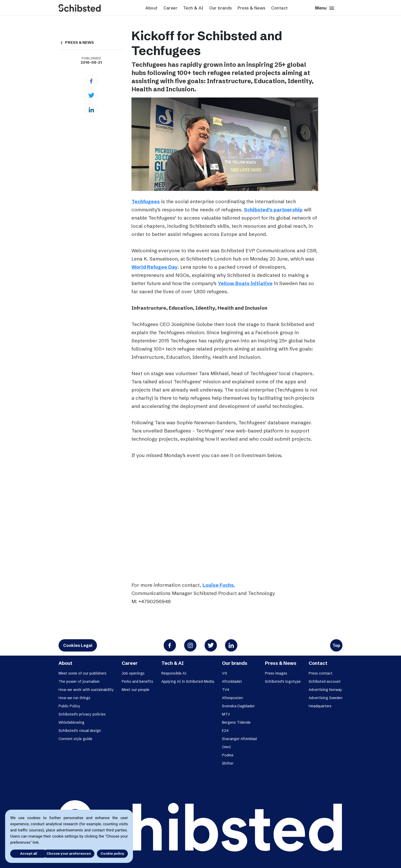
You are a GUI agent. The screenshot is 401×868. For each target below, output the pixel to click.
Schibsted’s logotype (283, 681)
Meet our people (136, 690)
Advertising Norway (325, 690)
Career (170, 8)
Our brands (221, 8)
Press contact (321, 673)
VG (225, 673)
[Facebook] (91, 81)
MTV (226, 714)
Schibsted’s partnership (273, 210)
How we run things (74, 698)
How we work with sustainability (86, 690)
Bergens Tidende (236, 722)
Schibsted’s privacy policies (82, 714)
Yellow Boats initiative (245, 283)
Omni (226, 747)
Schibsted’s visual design (80, 731)
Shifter (228, 763)
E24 (225, 731)
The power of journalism (79, 681)
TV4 (226, 690)
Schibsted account (325, 681)
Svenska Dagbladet (238, 706)
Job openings (133, 673)
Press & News (252, 8)
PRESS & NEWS (76, 42)
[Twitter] (91, 95)
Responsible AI (174, 673)
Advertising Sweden (326, 698)
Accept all (25, 853)
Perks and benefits (137, 681)
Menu (325, 8)
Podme (228, 755)
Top (336, 645)
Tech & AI (193, 8)
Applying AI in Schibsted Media (188, 681)
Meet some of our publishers (82, 673)
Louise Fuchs (218, 585)
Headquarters (320, 706)
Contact (280, 8)
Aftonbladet (232, 681)
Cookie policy (112, 853)
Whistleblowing (71, 722)
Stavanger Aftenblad (239, 739)
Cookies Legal (78, 645)
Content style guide (75, 739)
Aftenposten (232, 698)
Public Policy (69, 706)
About (152, 8)
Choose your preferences (69, 853)
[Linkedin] (91, 110)
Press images (276, 673)
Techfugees (146, 201)
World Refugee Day (155, 267)
